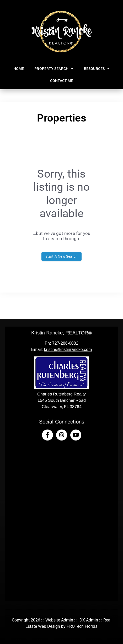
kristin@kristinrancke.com (68, 349)
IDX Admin (88, 620)
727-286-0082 (65, 343)
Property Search (54, 69)
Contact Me (62, 81)
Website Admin (59, 620)
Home (19, 69)
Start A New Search (62, 256)
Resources (97, 69)
